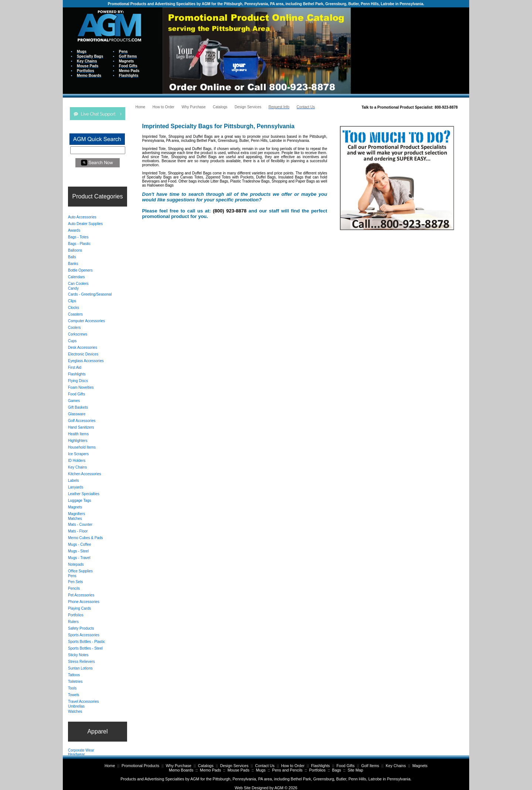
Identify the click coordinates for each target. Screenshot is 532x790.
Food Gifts (346, 766)
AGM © (281, 788)
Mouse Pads (238, 770)
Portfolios (317, 770)
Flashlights (320, 766)
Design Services (234, 766)
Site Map (355, 770)
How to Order (293, 766)
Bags (337, 770)
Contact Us (265, 766)
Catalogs (206, 766)
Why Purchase (179, 766)
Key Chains (396, 766)
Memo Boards (181, 770)
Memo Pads (210, 770)
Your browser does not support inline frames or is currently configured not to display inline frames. (410, 50)
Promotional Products (140, 766)
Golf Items (370, 766)
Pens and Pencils (287, 770)
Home (110, 766)
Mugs (261, 770)
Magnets (420, 766)
